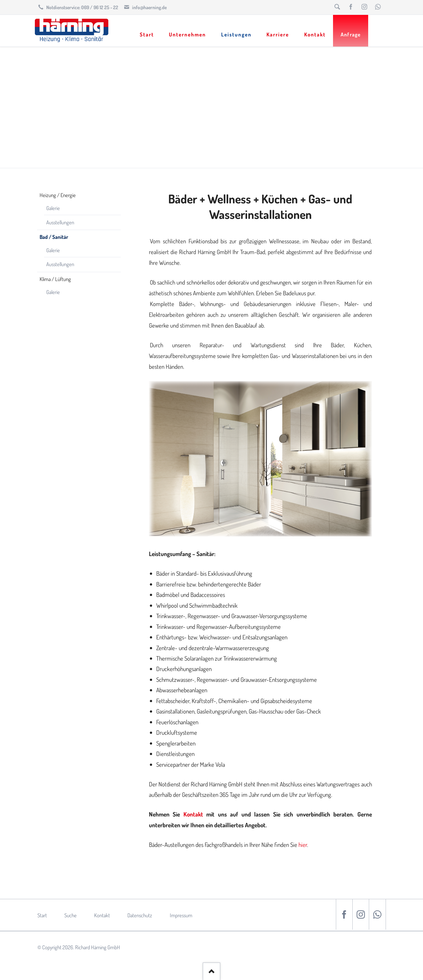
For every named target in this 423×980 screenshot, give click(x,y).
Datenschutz (140, 915)
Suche (70, 915)
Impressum (181, 915)
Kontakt (193, 814)
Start (42, 915)
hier (303, 845)
